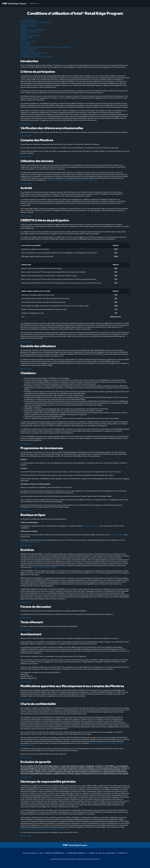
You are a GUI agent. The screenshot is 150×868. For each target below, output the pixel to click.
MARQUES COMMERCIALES (55, 853)
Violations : (24, 34)
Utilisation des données (29, 26)
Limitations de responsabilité (30, 55)
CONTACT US (123, 853)
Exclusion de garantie (28, 51)
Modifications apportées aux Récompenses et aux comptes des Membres (46, 47)
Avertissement (25, 45)
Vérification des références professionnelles (35, 22)
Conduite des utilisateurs (29, 32)
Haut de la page (26, 124)
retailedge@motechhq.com (30, 542)
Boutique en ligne (27, 38)
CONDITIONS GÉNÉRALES (76, 853)
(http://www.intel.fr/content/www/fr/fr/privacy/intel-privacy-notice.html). (72, 180)
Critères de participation (29, 20)
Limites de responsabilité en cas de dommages (37, 57)
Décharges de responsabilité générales (34, 53)
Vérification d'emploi (117, 535)
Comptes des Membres (28, 24)
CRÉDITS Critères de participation (32, 30)
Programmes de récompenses (31, 36)
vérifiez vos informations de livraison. (45, 567)
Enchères (24, 39)
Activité (23, 28)
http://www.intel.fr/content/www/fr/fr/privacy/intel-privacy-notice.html (45, 829)
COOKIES (92, 853)
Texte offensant (26, 43)
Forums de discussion (28, 41)
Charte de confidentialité (29, 49)
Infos (41, 853)
